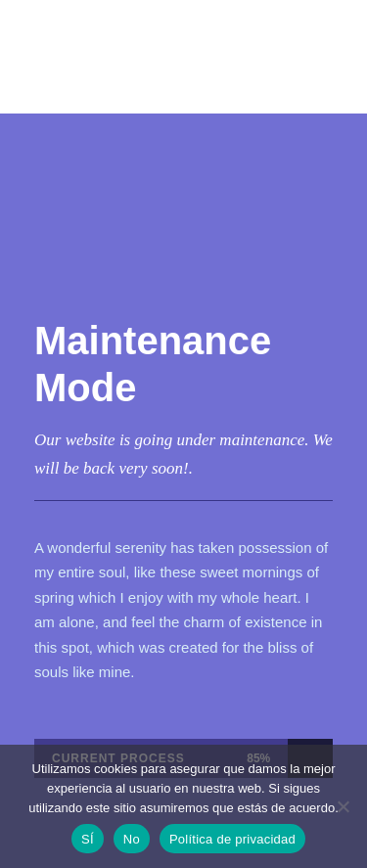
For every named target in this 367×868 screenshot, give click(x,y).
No (132, 839)
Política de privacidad (232, 839)
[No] (343, 806)
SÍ (88, 839)
